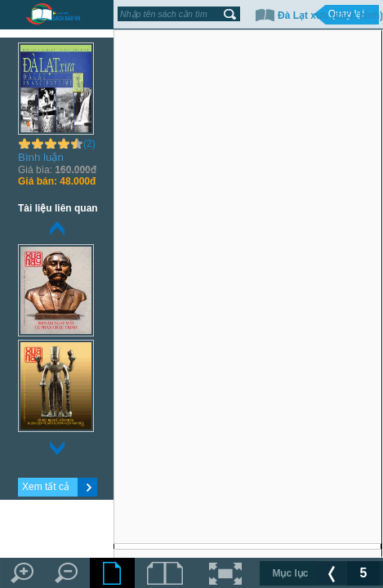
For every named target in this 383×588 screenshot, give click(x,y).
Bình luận (41, 157)
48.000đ (57, 181)
